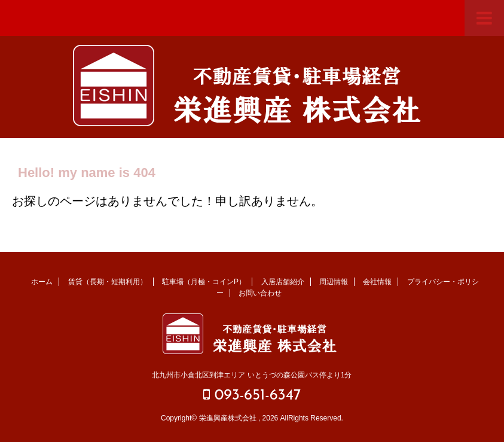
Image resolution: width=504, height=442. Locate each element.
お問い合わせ (260, 293)
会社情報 (377, 282)
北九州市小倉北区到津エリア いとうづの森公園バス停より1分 (252, 375)
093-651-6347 (252, 395)
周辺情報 (334, 282)
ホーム (42, 282)
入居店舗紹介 (283, 282)
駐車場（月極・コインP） (204, 282)
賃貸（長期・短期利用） (108, 282)
